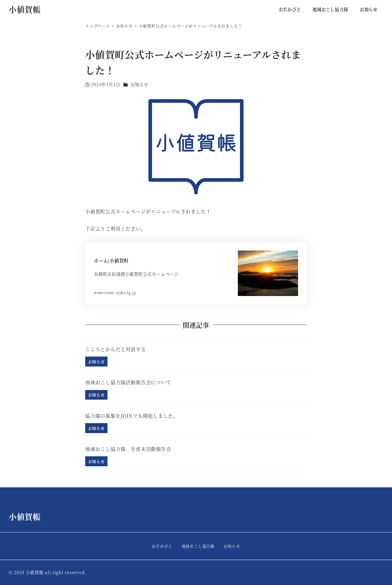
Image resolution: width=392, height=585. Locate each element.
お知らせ (140, 84)
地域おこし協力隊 (198, 546)
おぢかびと (162, 546)
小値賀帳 (25, 9)
